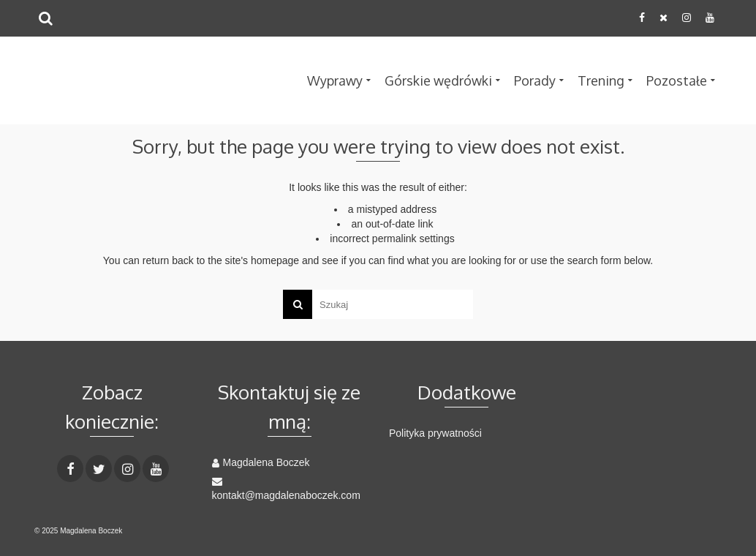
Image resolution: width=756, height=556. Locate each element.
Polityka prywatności (435, 433)
